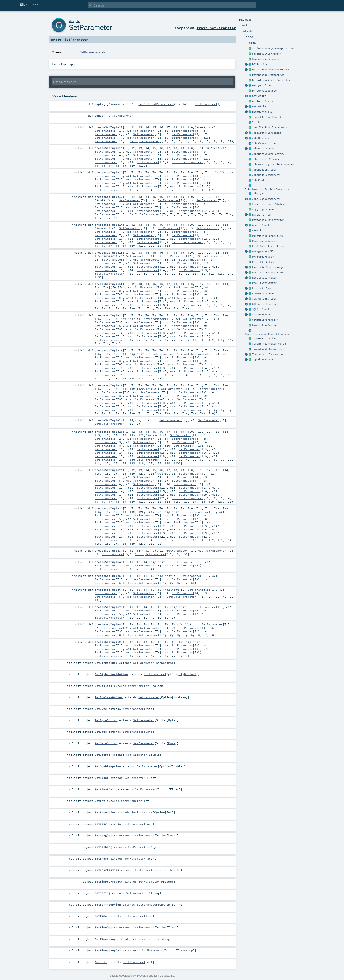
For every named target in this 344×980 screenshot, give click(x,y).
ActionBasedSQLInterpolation (273, 49)
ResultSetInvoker (264, 278)
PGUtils (257, 230)
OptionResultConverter (268, 220)
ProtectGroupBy (263, 257)
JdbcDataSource (263, 149)
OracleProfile (262, 225)
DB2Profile (260, 64)
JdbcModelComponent (266, 175)
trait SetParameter (216, 28)
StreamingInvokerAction (269, 344)
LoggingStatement (264, 209)
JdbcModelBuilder (264, 170)
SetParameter (261, 315)
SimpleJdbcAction (264, 325)
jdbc (78, 21)
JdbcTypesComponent (266, 199)
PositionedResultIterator (271, 246)
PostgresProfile (264, 252)
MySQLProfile (261, 215)
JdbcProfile (261, 180)
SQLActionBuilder (264, 299)
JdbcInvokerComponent (267, 159)
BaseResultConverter (267, 54)
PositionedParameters (267, 236)
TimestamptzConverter (267, 349)
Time (149, 916)
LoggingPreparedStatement (271, 204)
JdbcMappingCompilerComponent (274, 164)
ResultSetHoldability (267, 273)
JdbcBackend (261, 138)
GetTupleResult (263, 101)
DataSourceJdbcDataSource (271, 70)
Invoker (257, 122)
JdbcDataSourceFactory (268, 154)
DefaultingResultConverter (271, 80)
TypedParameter (263, 360)
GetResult (259, 96)
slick (71, 21)
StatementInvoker (264, 338)
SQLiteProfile (262, 309)
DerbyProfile (261, 85)
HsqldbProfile (262, 112)
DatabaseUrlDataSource (268, 75)
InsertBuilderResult (267, 117)
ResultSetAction (264, 262)
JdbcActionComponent (267, 133)
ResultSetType (262, 288)
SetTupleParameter (265, 320)
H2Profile (259, 106)
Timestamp (162, 939)
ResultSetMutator (264, 283)
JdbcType (258, 194)
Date (149, 732)
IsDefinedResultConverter (271, 128)
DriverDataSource (264, 91)
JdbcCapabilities (264, 143)
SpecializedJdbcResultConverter (268, 334)
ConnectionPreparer (266, 59)
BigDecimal (165, 663)
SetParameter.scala (93, 52)
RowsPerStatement (264, 293)
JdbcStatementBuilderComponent (267, 189)
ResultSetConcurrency (267, 267)
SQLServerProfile (264, 304)
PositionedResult (264, 241)
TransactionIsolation (267, 354)
